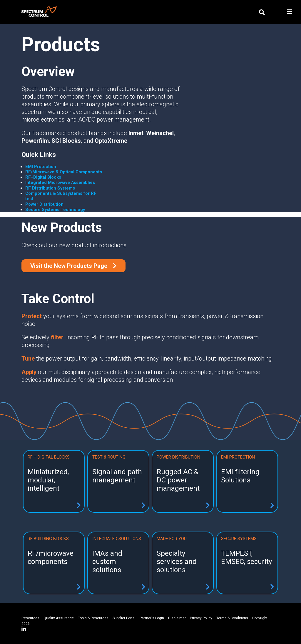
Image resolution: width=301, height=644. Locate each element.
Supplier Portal (124, 618)
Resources (30, 618)
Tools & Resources (93, 618)
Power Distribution (44, 204)
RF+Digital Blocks (43, 177)
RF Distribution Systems (50, 188)
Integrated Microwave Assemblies (60, 182)
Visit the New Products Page (70, 266)
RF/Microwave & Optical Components (64, 172)
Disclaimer (177, 618)
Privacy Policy (201, 618)
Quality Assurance (59, 618)
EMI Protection (41, 167)
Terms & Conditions (232, 618)
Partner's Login (152, 618)
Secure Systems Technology (55, 210)
